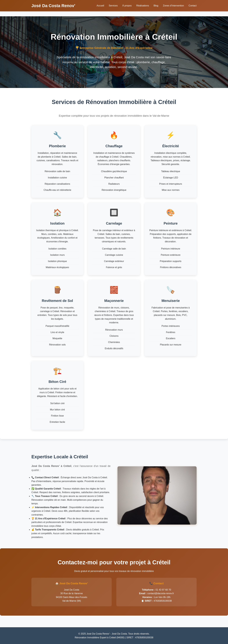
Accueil (100, 6)
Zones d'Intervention (173, 6)
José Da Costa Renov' (53, 6)
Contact (193, 6)
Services (113, 6)
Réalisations (143, 6)
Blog (156, 6)
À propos (127, 6)
